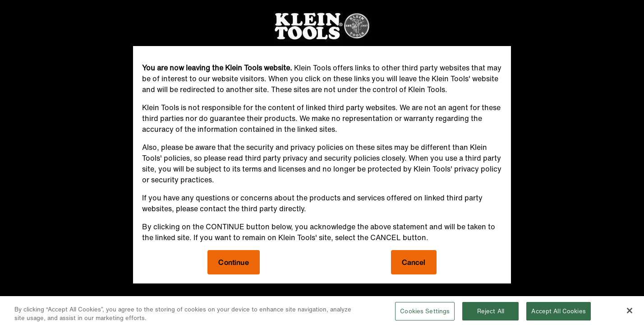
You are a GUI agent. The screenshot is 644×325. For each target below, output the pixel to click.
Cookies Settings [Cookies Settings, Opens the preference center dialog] (425, 313)
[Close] (630, 312)
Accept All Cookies (558, 313)
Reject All (491, 313)
